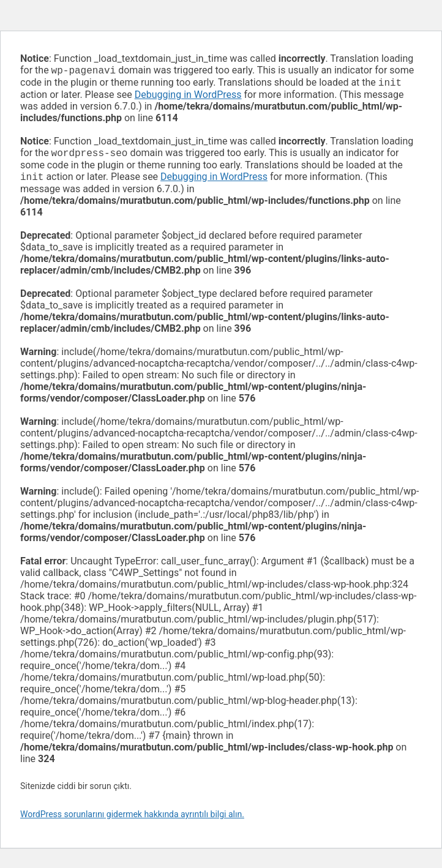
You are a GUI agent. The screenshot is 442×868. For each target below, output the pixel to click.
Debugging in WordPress (188, 97)
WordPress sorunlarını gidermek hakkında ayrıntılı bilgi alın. (132, 819)
